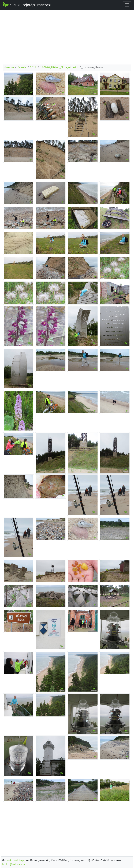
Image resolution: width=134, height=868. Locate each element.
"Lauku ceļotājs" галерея (26, 5)
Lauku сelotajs (15, 860)
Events (22, 67)
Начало (9, 67)
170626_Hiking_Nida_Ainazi (58, 67)
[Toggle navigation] (127, 5)
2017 (33, 67)
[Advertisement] (67, 37)
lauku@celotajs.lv (14, 864)
